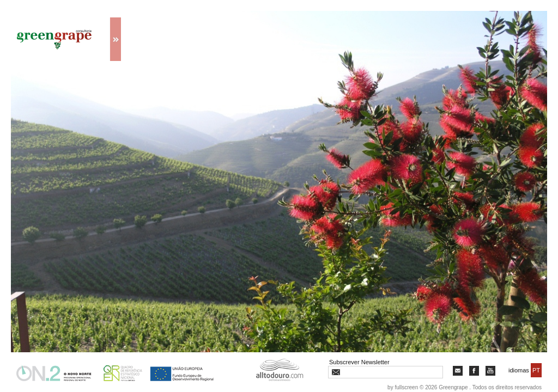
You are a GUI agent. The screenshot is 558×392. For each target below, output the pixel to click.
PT (536, 370)
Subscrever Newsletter (359, 362)
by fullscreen (403, 387)
